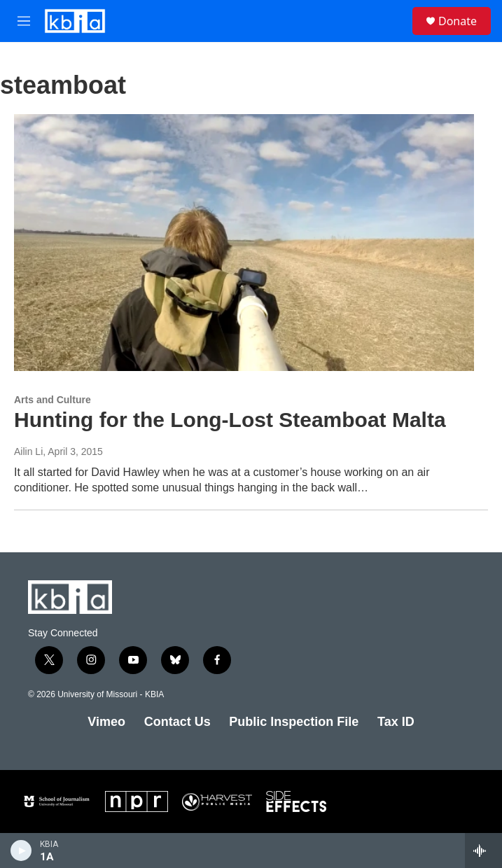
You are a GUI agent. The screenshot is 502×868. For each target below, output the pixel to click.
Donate (458, 21)
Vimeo (106, 722)
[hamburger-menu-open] (23, 21)
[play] (21, 850)
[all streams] (483, 850)
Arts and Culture (53, 400)
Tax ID (396, 722)
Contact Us (177, 722)
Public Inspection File (294, 722)
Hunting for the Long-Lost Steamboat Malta (230, 420)
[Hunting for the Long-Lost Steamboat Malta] (244, 242)
